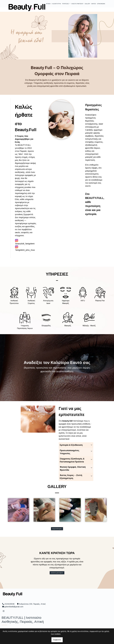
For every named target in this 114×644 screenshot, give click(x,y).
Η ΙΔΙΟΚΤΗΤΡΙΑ (56, 4)
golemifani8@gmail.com (14, 607)
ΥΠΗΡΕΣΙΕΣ (66, 4)
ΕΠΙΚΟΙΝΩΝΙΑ (101, 4)
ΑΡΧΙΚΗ (48, 4)
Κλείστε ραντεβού (57, 573)
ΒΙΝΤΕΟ (94, 4)
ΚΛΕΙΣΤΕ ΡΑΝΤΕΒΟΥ (77, 4)
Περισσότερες (57, 529)
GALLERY (87, 4)
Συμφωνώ (57, 640)
